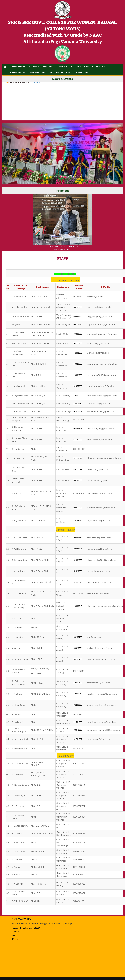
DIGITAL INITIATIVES (84, 66)
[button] (11, 153)
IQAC (51, 72)
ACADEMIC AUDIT (81, 72)
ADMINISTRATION (65, 66)
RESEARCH (101, 66)
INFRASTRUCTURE (38, 72)
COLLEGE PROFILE (17, 66)
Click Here (35, 87)
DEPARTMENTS (48, 66)
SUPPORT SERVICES (18, 72)
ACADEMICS (34, 66)
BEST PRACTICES (63, 72)
